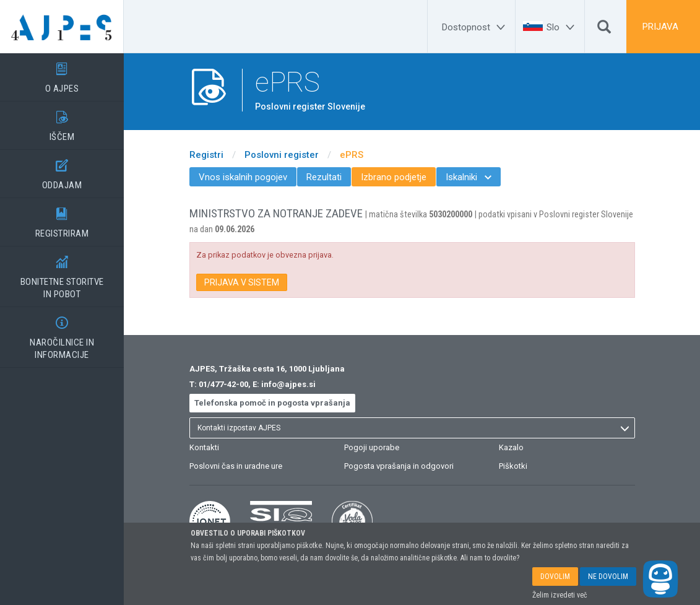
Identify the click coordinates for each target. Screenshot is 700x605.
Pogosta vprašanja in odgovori (399, 466)
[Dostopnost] (475, 27)
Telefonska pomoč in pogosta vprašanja (272, 403)
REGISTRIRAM (62, 219)
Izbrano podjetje (394, 177)
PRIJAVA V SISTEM (242, 282)
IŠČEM (62, 122)
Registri (206, 155)
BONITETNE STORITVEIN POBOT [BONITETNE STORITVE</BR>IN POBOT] (62, 273)
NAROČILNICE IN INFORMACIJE (62, 334)
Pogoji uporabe (372, 447)
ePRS (352, 155)
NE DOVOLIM (608, 577)
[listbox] (412, 428)
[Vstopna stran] (62, 27)
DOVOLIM (555, 577)
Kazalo (511, 447)
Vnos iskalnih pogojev (243, 177)
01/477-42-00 (223, 384)
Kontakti (204, 447)
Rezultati (324, 177)
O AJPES (62, 74)
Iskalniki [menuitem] (469, 177)
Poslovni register (282, 155)
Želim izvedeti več (560, 595)
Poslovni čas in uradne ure (236, 466)
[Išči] (604, 30)
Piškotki (513, 466)
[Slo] (562, 27)
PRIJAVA (660, 27)
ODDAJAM (62, 170)
